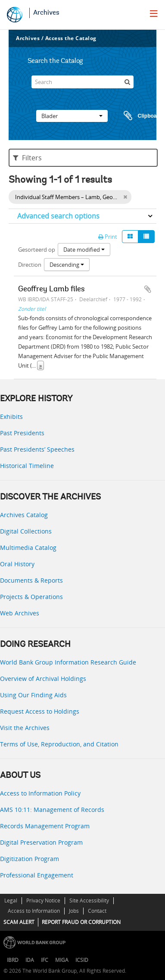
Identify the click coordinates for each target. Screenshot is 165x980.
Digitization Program (30, 859)
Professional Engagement (37, 875)
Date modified (84, 250)
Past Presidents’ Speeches (37, 449)
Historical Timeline (27, 466)
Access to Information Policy (40, 793)
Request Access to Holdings (40, 711)
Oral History (17, 564)
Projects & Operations (31, 597)
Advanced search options (58, 216)
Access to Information (34, 911)
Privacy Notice (43, 900)
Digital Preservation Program (41, 842)
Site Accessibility (89, 900)
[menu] (154, 13)
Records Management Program (45, 826)
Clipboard (139, 116)
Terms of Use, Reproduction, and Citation (59, 744)
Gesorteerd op (37, 250)
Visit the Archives (25, 728)
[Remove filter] (125, 197)
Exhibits (11, 417)
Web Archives (20, 613)
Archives (46, 13)
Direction (30, 265)
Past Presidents (22, 433)
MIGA (62, 960)
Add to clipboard (148, 289)
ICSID (82, 960)
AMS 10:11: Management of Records (52, 810)
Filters (27, 158)
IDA (30, 960)
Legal (11, 900)
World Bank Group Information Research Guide (68, 662)
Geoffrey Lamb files (51, 290)
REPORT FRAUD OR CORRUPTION (81, 922)
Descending (67, 265)
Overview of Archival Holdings (43, 679)
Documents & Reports (31, 580)
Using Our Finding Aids (33, 695)
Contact (97, 911)
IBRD (13, 960)
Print (108, 237)
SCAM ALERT (19, 922)
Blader (72, 116)
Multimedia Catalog (28, 548)
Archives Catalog (24, 515)
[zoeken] (127, 82)
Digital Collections (26, 531)
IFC (45, 960)
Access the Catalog (71, 38)
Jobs (74, 911)
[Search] (83, 82)
